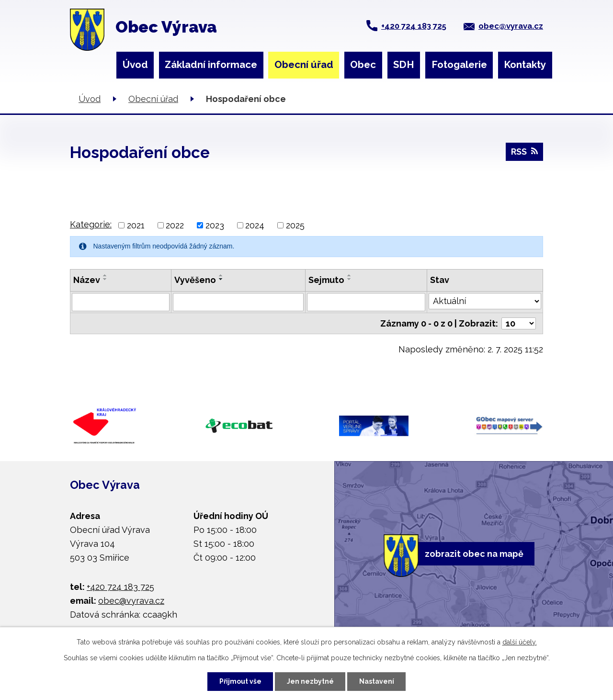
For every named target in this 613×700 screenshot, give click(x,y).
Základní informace (211, 65)
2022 (175, 225)
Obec (363, 65)
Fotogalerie (459, 65)
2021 (136, 225)
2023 (215, 225)
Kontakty (525, 65)
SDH (404, 65)
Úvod (135, 65)
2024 (255, 225)
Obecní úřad (304, 65)
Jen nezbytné (310, 681)
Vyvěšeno (195, 280)
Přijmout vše (240, 681)
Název (87, 280)
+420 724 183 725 (414, 26)
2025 (295, 225)
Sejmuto (326, 280)
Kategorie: (91, 224)
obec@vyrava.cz (511, 26)
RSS (524, 152)
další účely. (520, 642)
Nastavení (377, 681)
